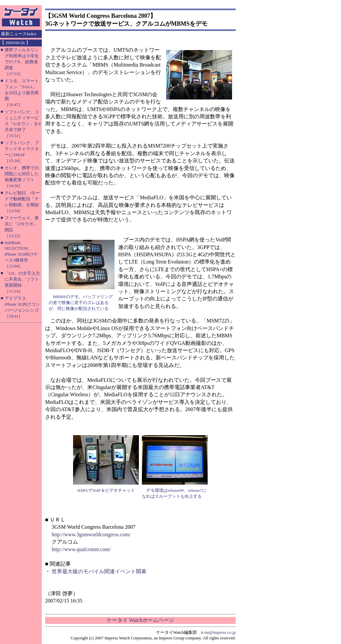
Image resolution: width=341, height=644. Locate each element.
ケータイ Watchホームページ (140, 620)
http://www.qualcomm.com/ (81, 549)
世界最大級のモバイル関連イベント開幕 (99, 571)
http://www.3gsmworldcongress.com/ (91, 534)
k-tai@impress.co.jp (218, 632)
